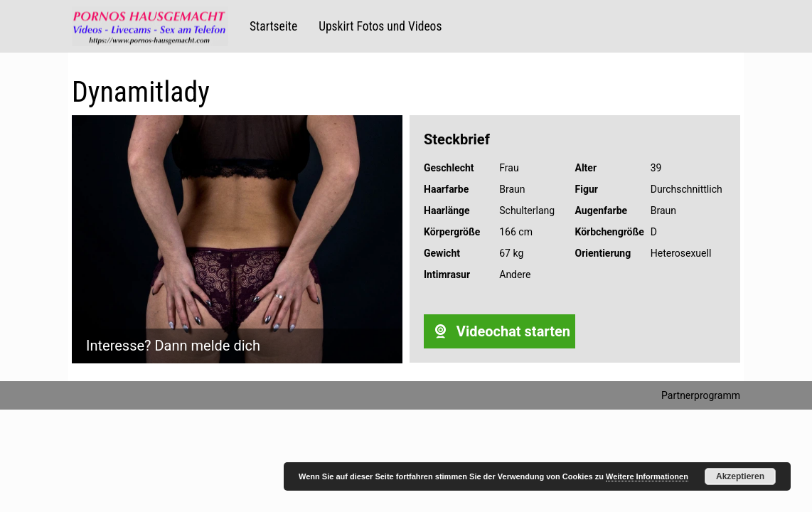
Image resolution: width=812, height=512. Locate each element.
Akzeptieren (740, 476)
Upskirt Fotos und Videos (380, 26)
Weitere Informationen (647, 476)
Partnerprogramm (701, 395)
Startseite (273, 26)
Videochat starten (500, 331)
